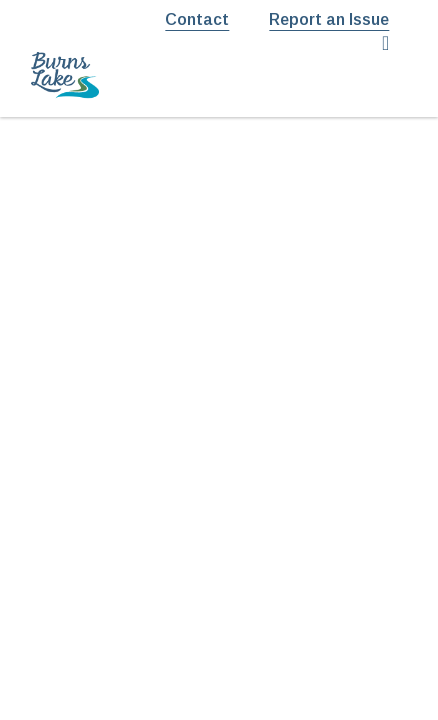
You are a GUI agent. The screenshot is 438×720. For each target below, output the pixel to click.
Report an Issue (329, 19)
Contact (197, 19)
